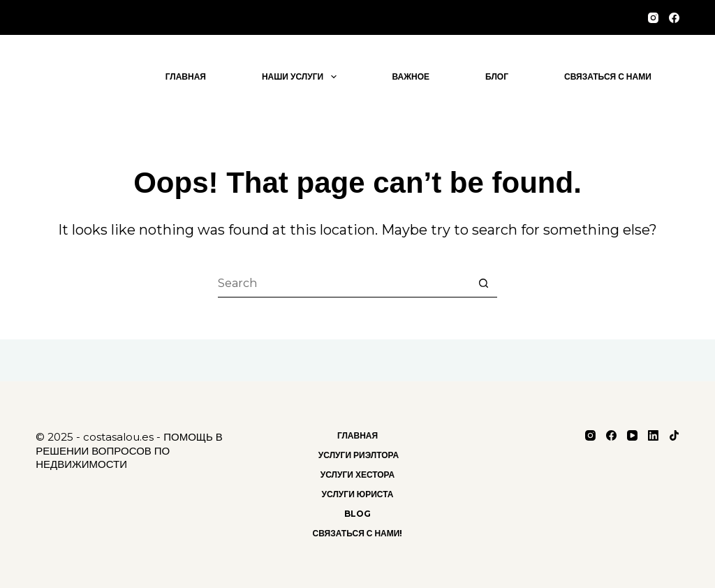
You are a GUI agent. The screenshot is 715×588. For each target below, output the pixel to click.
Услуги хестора (358, 475)
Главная (186, 76)
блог (497, 76)
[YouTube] (632, 435)
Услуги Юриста (358, 494)
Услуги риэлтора (357, 455)
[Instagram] (653, 18)
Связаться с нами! (358, 533)
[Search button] (483, 284)
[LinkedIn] (653, 435)
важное (411, 76)
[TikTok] (674, 435)
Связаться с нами (608, 76)
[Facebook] (674, 18)
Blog (357, 514)
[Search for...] (344, 284)
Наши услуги (302, 77)
